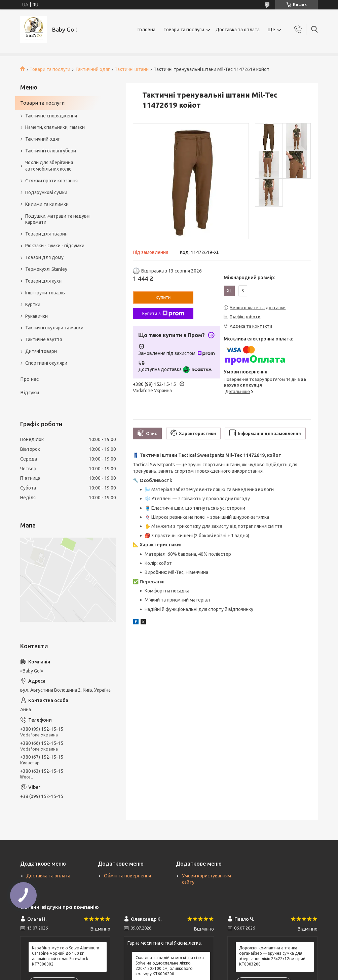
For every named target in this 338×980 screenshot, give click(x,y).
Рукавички (36, 316)
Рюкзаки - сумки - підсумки (55, 246)
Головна (146, 30)
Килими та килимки (47, 204)
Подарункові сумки (46, 192)
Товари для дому (44, 257)
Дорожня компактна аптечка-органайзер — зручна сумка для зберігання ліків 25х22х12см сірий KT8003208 (272, 956)
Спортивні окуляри (46, 363)
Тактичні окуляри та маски (54, 328)
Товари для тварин (46, 234)
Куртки (33, 304)
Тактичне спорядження (51, 116)
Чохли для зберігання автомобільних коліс (49, 166)
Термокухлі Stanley (46, 269)
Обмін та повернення (127, 876)
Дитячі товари (41, 351)
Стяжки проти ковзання (51, 181)
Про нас (29, 379)
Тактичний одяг (93, 69)
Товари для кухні (44, 281)
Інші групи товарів (45, 293)
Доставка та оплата (238, 30)
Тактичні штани (132, 69)
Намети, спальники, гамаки (55, 127)
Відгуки (30, 392)
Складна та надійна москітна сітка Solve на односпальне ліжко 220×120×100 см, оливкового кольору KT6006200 (170, 966)
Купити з (163, 314)
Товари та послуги (184, 30)
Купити (163, 297)
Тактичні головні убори (51, 151)
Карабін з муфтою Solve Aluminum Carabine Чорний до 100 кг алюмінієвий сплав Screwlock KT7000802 (66, 956)
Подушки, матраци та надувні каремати (58, 219)
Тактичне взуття (44, 339)
